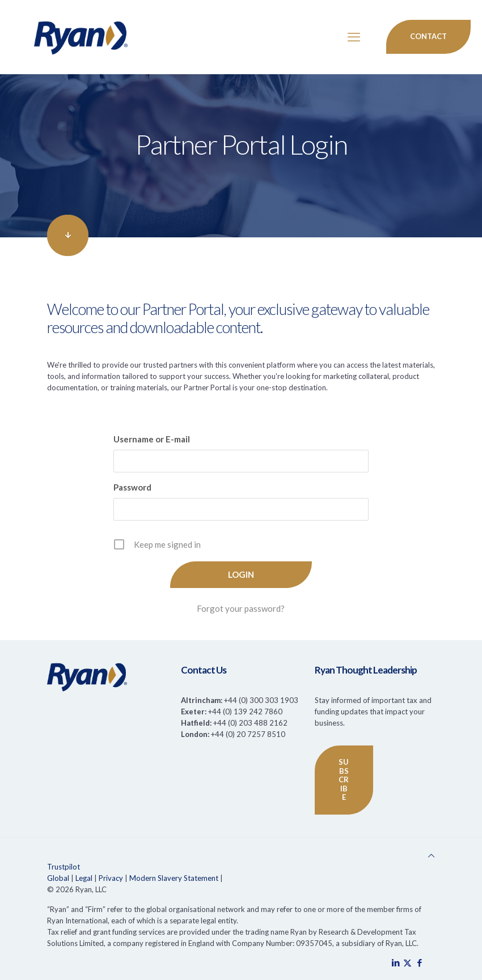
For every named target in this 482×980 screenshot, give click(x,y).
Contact (428, 36)
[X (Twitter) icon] (407, 962)
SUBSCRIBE (344, 779)
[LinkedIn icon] (396, 962)
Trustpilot (64, 867)
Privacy (111, 878)
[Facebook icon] (419, 962)
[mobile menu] (354, 37)
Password (132, 487)
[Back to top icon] (431, 855)
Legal (84, 878)
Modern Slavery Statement (174, 878)
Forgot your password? (241, 608)
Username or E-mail (152, 439)
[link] (68, 235)
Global (58, 878)
